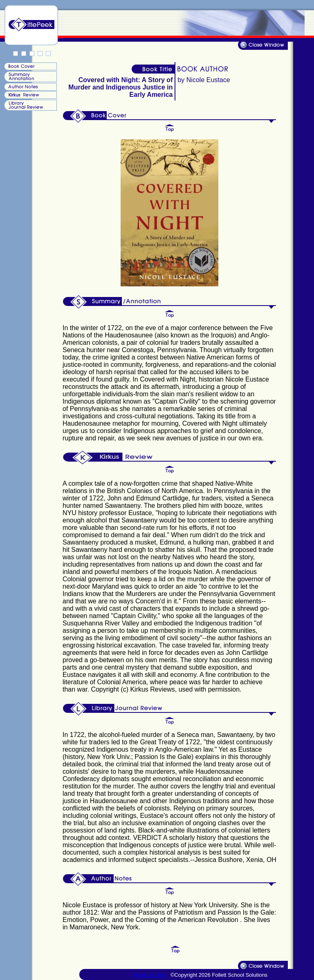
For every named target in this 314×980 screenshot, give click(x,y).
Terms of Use (150, 975)
